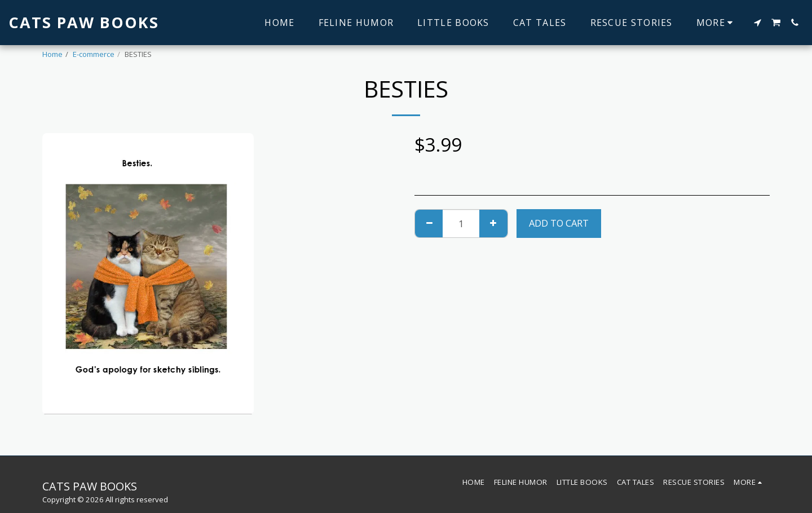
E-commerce (94, 54)
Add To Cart (559, 223)
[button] (757, 23)
